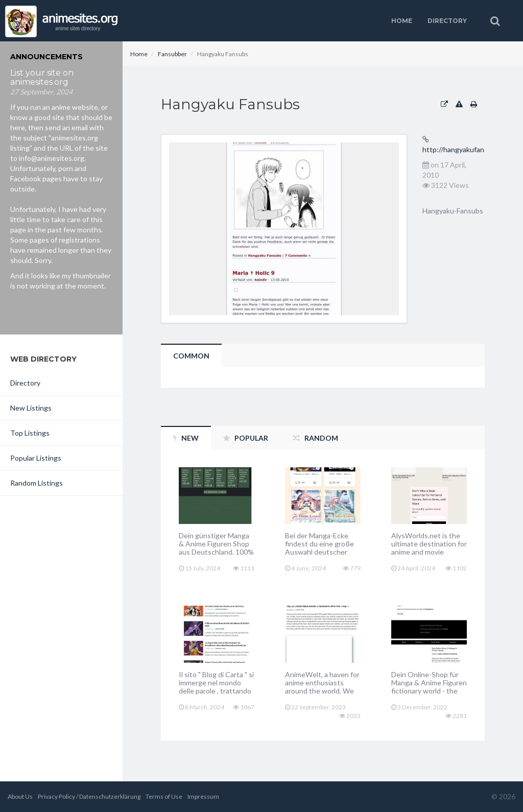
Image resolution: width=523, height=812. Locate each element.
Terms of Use (164, 796)
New (186, 438)
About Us (20, 796)
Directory (447, 21)
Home (402, 21)
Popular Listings (36, 458)
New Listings (31, 408)
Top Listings (30, 433)
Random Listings (37, 483)
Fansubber (172, 54)
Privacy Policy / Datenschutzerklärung (89, 796)
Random (315, 438)
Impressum (203, 796)
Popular (246, 438)
